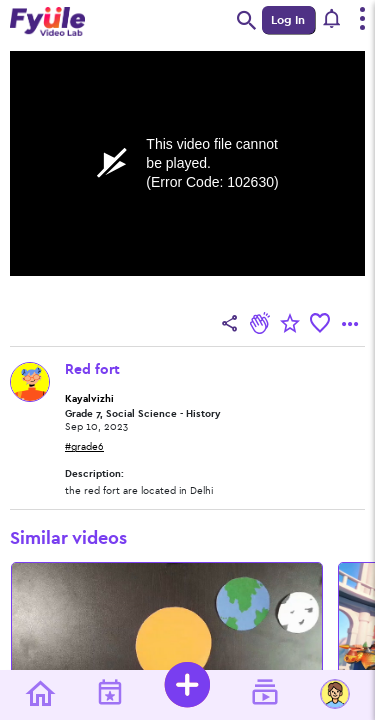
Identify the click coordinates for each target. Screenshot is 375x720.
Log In (288, 20)
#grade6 (84, 447)
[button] (332, 20)
